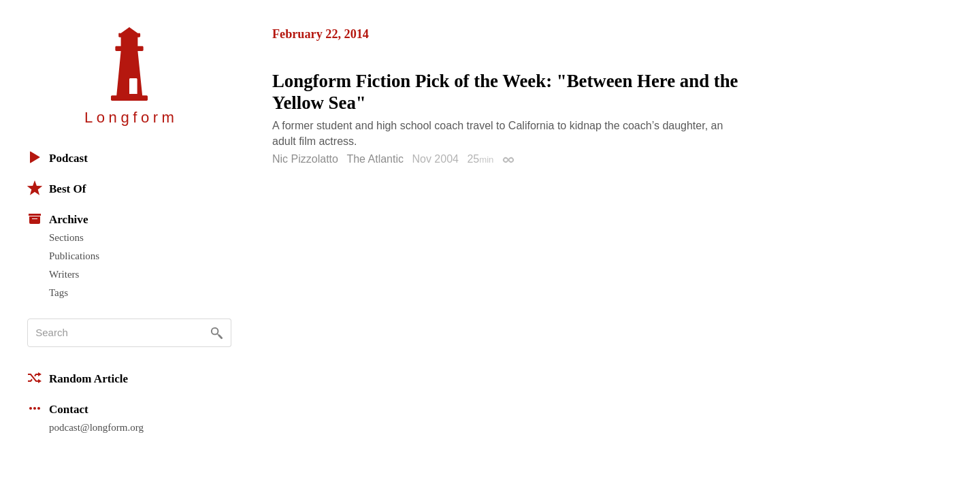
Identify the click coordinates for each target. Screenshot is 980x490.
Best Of (56, 188)
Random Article (78, 378)
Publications (74, 256)
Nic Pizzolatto (305, 159)
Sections (66, 238)
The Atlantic (375, 159)
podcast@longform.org (96, 427)
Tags (59, 293)
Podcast (58, 157)
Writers (64, 274)
